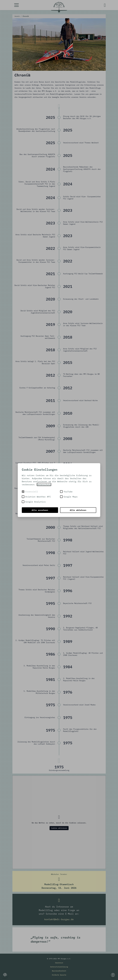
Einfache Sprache (59, 975)
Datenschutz (44, 484)
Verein (18, 16)
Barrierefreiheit (59, 971)
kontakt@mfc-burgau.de (59, 919)
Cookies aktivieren (59, 828)
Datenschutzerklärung (59, 967)
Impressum (59, 963)
